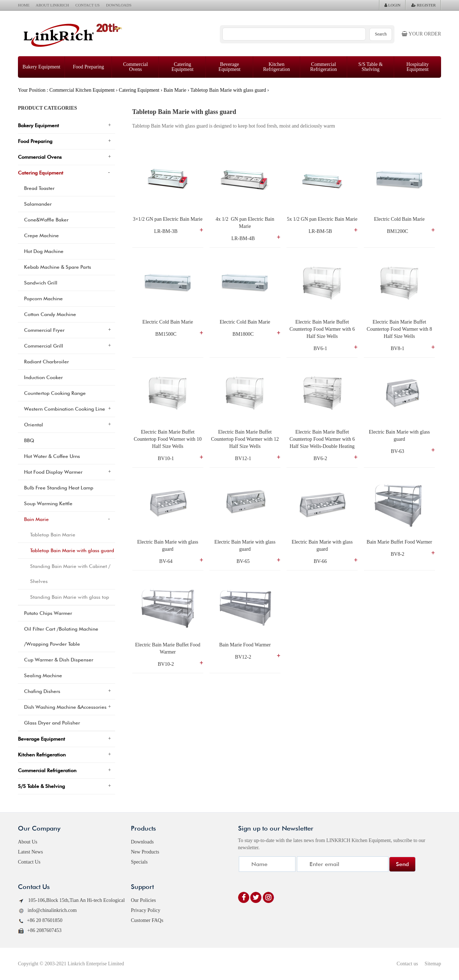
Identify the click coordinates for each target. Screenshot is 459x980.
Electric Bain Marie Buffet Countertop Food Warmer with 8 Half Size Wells (400, 329)
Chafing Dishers (42, 691)
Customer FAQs (147, 920)
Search (381, 34)
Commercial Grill (44, 346)
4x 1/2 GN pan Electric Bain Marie (245, 223)
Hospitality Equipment (417, 67)
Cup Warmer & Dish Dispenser (59, 660)
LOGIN (392, 5)
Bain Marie (175, 90)
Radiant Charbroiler (46, 362)
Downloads (142, 842)
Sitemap (433, 964)
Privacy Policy (146, 910)
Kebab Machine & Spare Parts (58, 267)
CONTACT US (87, 5)
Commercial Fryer (44, 330)
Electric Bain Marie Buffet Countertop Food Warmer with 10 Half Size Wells (168, 439)
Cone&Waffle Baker (46, 220)
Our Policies (143, 900)
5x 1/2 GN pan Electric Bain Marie (322, 219)
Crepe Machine (41, 235)
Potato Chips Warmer (48, 613)
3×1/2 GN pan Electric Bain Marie (168, 219)
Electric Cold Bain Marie (399, 219)
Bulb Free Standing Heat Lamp (59, 488)
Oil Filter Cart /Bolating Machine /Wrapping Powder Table (61, 636)
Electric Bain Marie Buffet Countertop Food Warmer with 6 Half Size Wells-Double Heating (323, 439)
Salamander (38, 204)
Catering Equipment (182, 67)
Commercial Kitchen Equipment (82, 90)
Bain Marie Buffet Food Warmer (399, 542)
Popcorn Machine (43, 298)
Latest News (30, 852)
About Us (28, 842)
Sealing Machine (43, 675)
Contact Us (29, 862)
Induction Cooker (43, 377)
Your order (421, 34)
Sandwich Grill (41, 283)
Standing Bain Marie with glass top (70, 597)
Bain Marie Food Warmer (245, 645)
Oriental (34, 425)
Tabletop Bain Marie (53, 535)
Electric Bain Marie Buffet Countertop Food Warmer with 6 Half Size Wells (323, 329)
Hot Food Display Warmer (53, 472)
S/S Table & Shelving (370, 67)
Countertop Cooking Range (55, 393)
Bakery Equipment (41, 67)
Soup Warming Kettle (48, 503)
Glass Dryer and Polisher (52, 723)
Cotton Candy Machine (50, 314)
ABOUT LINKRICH (53, 5)
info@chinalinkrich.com (47, 911)
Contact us (407, 964)
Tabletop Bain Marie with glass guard (228, 90)
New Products (145, 852)
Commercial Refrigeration (324, 67)
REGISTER (423, 5)
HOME (24, 5)
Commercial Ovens (135, 67)
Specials (139, 862)
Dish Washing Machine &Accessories (65, 707)
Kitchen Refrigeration (277, 67)
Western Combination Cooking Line (65, 409)
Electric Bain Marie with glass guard (400, 436)
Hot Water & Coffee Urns (52, 456)
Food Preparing (88, 67)
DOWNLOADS (119, 5)
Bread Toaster (39, 188)
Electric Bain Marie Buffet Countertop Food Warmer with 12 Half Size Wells (245, 439)
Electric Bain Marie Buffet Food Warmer (168, 648)
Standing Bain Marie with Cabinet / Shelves (70, 574)
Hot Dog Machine (44, 251)
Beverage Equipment (229, 67)
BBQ (29, 440)
